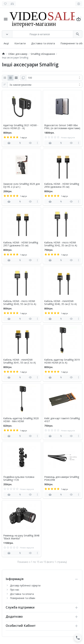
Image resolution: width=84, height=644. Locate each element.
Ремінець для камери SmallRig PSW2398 (62, 479)
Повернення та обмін (23, 598)
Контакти (20, 43)
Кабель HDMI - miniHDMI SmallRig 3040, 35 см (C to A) (61, 303)
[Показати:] (54, 78)
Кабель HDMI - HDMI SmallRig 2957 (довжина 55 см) (21, 244)
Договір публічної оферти (25, 585)
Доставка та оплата (43, 43)
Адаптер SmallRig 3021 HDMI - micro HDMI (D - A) (21, 127)
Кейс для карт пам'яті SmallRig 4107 (62, 420)
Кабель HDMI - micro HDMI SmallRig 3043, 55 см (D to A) (20, 303)
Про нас (15, 590)
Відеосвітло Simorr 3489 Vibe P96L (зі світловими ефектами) (62, 127)
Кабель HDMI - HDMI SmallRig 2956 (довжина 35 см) (62, 185)
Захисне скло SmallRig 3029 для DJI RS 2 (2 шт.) (22, 185)
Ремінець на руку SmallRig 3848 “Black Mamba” (21, 537)
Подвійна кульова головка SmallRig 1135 (19, 479)
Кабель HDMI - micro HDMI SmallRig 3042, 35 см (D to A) (61, 244)
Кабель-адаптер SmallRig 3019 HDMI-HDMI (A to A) (62, 361)
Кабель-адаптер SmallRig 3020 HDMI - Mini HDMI (21, 420)
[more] (37, 143)
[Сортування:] (45, 85)
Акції (6, 43)
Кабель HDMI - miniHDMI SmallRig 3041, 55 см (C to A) (20, 361)
